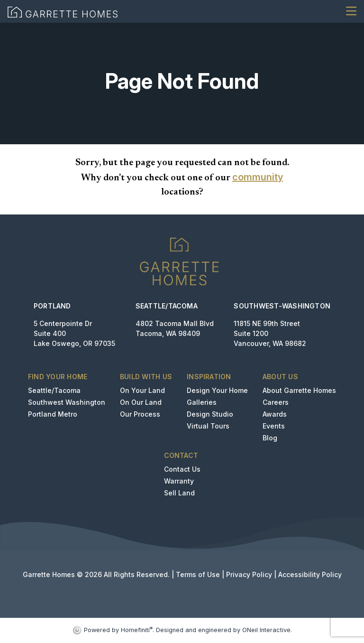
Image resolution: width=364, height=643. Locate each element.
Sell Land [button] (179, 493)
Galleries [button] (202, 402)
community (258, 177)
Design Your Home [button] (217, 390)
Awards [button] (275, 414)
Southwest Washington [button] (67, 402)
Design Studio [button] (210, 414)
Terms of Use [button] (198, 574)
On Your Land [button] (142, 390)
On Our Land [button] (141, 402)
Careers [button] (276, 402)
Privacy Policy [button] (249, 574)
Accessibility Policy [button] (310, 574)
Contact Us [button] (182, 469)
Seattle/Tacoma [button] (54, 390)
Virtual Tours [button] (208, 426)
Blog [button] (270, 438)
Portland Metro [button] (53, 414)
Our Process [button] (140, 414)
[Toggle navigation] (351, 11)
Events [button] (274, 426)
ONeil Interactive (266, 630)
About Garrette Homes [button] (299, 390)
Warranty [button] (179, 481)
